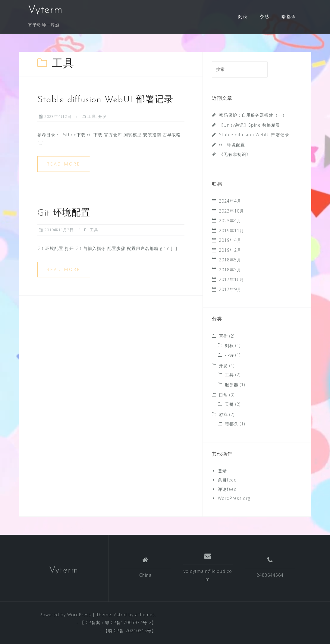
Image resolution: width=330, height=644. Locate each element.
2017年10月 (231, 279)
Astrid (120, 615)
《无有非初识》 (235, 154)
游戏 (223, 414)
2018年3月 (230, 270)
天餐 (229, 404)
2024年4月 (230, 201)
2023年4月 (230, 221)
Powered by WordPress (65, 615)
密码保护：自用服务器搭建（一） (253, 115)
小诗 (229, 355)
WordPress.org (234, 498)
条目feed (227, 480)
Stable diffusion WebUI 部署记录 (105, 100)
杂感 (265, 16)
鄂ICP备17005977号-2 (128, 622)
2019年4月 (230, 240)
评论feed (227, 489)
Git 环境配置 (64, 213)
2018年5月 (230, 260)
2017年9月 (230, 289)
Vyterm (45, 10)
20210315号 (138, 631)
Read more (64, 164)
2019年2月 (230, 250)
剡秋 (243, 16)
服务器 (232, 385)
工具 (92, 116)
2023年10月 (231, 211)
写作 (223, 336)
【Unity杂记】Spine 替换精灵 (250, 125)
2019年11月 (231, 230)
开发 (102, 116)
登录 (222, 471)
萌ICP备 (117, 631)
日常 (223, 395)
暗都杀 (289, 16)
